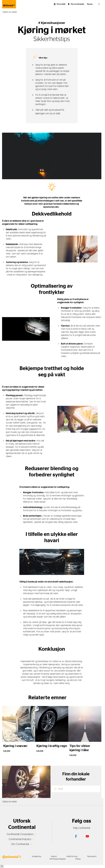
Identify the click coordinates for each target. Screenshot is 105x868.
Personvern (94, 856)
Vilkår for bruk (73, 856)
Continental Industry (20, 839)
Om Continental (20, 844)
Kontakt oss (36, 856)
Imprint (54, 856)
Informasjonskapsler (58, 859)
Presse (79, 859)
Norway (90, 4)
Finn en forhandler (78, 4)
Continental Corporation (20, 834)
